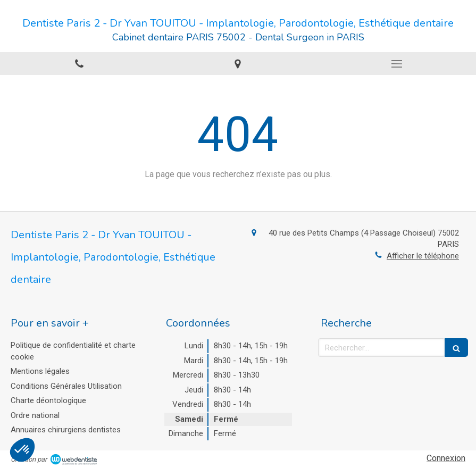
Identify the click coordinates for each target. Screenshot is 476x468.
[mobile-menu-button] (397, 64)
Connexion (446, 458)
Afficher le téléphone (423, 256)
